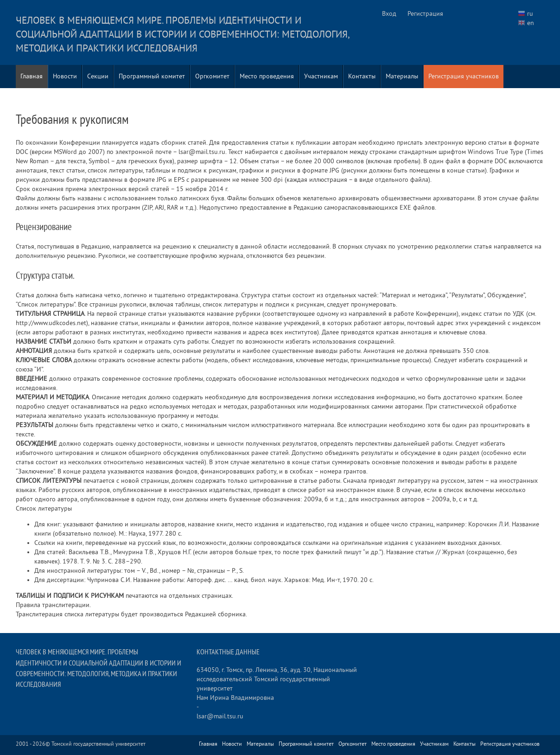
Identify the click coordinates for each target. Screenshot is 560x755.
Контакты (362, 76)
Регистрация (425, 14)
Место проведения (267, 76)
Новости (65, 76)
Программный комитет (152, 76)
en (531, 23)
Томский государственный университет (99, 744)
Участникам (321, 76)
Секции (98, 76)
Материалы (402, 76)
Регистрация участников (464, 76)
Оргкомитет (212, 76)
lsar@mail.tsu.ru (220, 716)
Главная (32, 76)
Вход (389, 14)
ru (530, 14)
